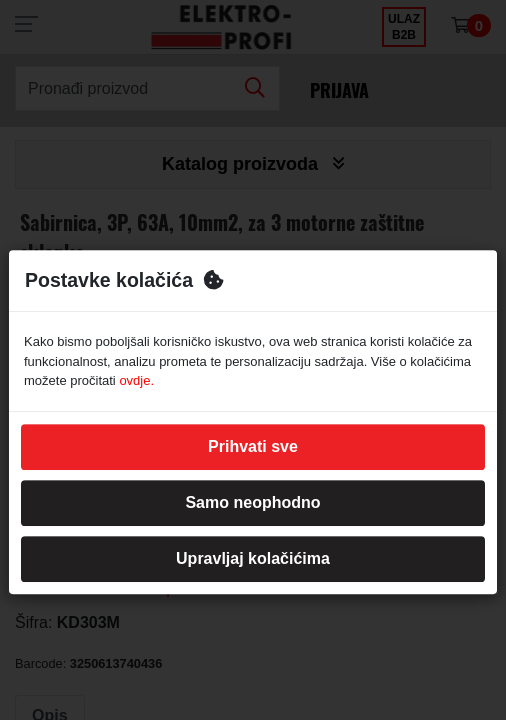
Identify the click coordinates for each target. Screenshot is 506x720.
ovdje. (136, 380)
